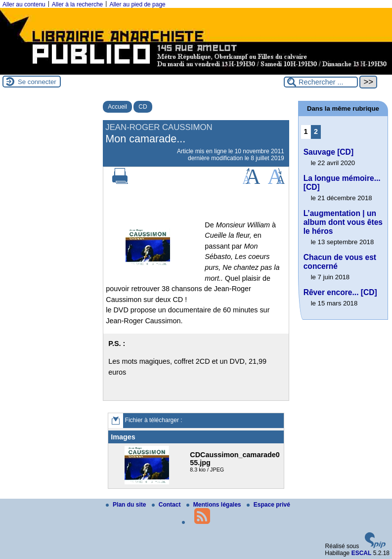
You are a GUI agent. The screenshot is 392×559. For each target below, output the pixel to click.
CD (143, 107)
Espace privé (268, 505)
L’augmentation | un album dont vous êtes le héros (343, 222)
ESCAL (362, 553)
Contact (167, 505)
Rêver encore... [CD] (340, 292)
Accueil (117, 107)
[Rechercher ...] (321, 82)
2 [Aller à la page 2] (316, 131)
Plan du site (127, 505)
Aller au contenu (24, 4)
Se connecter (37, 82)
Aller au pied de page (137, 4)
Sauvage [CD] (328, 152)
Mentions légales (215, 505)
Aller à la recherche (77, 4)
